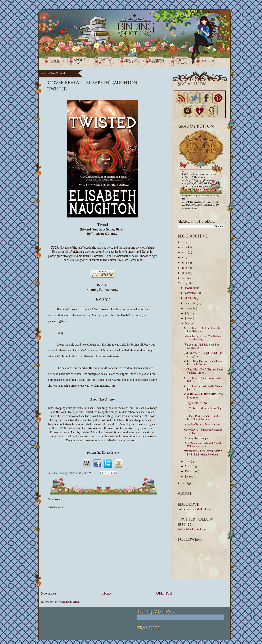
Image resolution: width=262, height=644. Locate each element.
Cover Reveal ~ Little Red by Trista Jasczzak (203, 388)
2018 (185, 263)
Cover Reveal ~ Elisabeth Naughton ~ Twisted (204, 431)
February (190, 471)
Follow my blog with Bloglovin (194, 509)
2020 (185, 252)
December (191, 288)
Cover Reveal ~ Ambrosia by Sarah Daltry (203, 380)
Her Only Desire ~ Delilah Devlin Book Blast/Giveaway (202, 418)
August (189, 308)
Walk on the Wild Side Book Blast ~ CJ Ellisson (203, 346)
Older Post (164, 593)
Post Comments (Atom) (68, 602)
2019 (185, 257)
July (187, 313)
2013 (184, 483)
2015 (185, 278)
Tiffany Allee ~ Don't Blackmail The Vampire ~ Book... (204, 371)
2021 (185, 247)
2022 (185, 242)
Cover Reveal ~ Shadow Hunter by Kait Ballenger (203, 330)
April (188, 461)
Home (107, 593)
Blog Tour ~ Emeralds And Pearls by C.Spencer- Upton (203, 445)
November (191, 293)
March (189, 466)
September (191, 303)
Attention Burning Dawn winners (202, 425)
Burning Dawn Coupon (197, 438)
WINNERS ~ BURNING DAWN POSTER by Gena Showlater (203, 453)
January (189, 477)
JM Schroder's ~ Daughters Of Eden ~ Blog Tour (204, 354)
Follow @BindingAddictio (192, 529)
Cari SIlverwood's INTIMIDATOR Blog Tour (204, 396)
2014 (185, 283)
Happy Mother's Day (196, 403)
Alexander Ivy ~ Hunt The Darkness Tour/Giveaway (203, 338)
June (188, 318)
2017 (185, 268)
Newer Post (49, 593)
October (190, 298)
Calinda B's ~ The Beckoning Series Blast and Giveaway (203, 363)
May (188, 324)
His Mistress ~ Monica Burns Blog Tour (203, 410)
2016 (185, 273)
